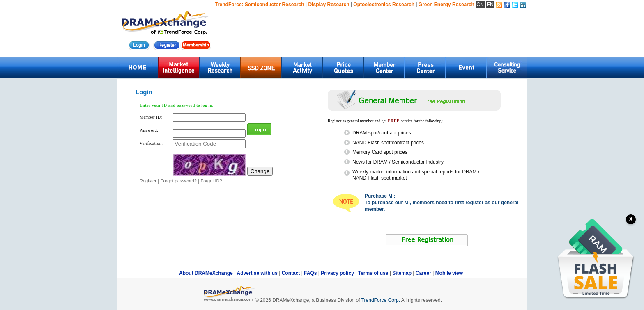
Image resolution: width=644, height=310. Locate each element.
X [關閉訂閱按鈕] (631, 219)
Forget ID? (212, 181)
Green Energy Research (446, 5)
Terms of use (374, 273)
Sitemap (402, 273)
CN (480, 5)
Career (423, 273)
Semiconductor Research (275, 5)
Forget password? (179, 181)
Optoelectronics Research (384, 5)
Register (148, 181)
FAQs (311, 273)
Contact (292, 273)
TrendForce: (229, 5)
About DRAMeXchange (207, 273)
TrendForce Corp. (381, 300)
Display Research (329, 5)
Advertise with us (258, 273)
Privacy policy (338, 273)
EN (490, 5)
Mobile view (449, 273)
